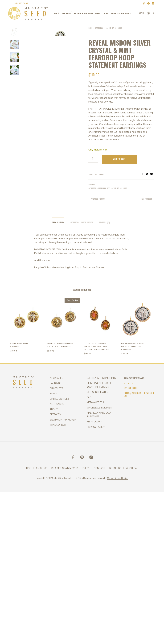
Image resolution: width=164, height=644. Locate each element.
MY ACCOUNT (94, 422)
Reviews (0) (104, 222)
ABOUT (54, 409)
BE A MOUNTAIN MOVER (84, 13)
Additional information (82, 222)
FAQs (90, 397)
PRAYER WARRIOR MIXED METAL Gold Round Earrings (133, 346)
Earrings (99, 28)
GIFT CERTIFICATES (97, 392)
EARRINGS (55, 383)
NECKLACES (56, 378)
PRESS (98, 13)
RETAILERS (115, 13)
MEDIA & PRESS (95, 402)
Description (58, 222)
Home (90, 28)
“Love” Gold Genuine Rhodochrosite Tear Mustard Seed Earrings (97, 346)
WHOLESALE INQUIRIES (99, 408)
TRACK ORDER (58, 425)
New (108, 188)
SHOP (56, 13)
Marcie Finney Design (118, 478)
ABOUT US (66, 13)
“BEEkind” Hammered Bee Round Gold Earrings (60, 345)
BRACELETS (56, 388)
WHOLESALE (126, 13)
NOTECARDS (57, 404)
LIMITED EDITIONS (60, 399)
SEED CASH (56, 414)
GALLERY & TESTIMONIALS (101, 378)
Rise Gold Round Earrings (19, 345)
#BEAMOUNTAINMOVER (134, 378)
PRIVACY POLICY (96, 427)
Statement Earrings (114, 28)
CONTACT (106, 13)
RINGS (53, 393)
